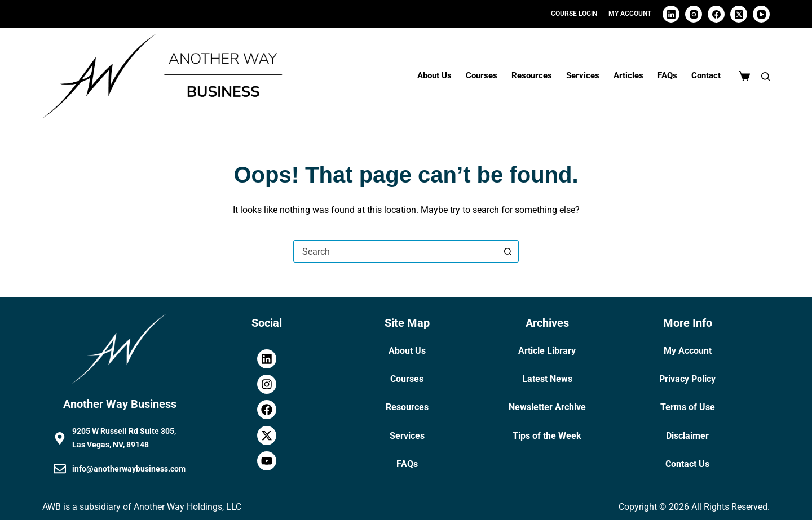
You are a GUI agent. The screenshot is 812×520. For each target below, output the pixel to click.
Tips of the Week (547, 436)
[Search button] (507, 251)
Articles (628, 75)
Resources (532, 75)
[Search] (765, 76)
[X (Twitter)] (739, 14)
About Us (434, 75)
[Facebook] (716, 14)
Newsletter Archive (547, 407)
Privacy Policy (687, 379)
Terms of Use (688, 407)
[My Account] (630, 14)
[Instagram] (694, 14)
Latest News (547, 379)
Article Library (547, 351)
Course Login (574, 14)
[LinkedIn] (671, 14)
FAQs (667, 75)
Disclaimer (687, 436)
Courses (482, 75)
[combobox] (395, 251)
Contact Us (687, 464)
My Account (688, 351)
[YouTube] (761, 14)
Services (583, 75)
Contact (706, 75)
